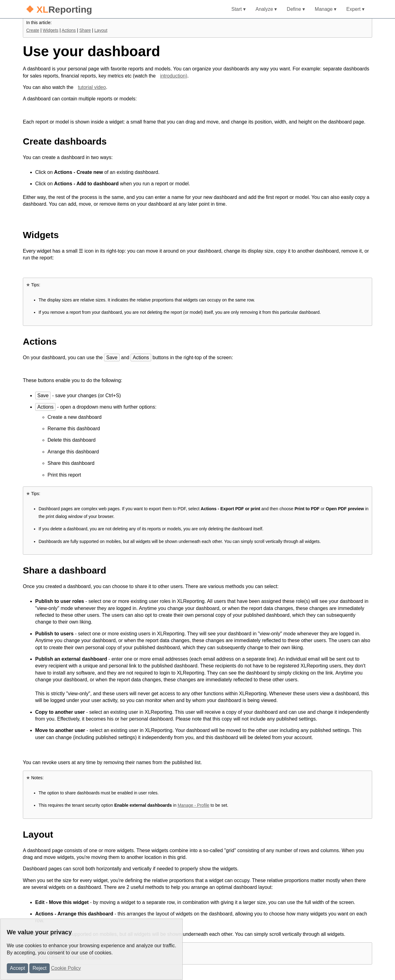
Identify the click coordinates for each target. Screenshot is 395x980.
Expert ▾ (355, 9)
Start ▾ (239, 9)
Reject (39, 968)
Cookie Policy (66, 968)
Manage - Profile (194, 805)
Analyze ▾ (266, 9)
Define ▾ (296, 9)
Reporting (59, 9)
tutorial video (92, 87)
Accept (17, 968)
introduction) (174, 76)
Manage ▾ (326, 9)
